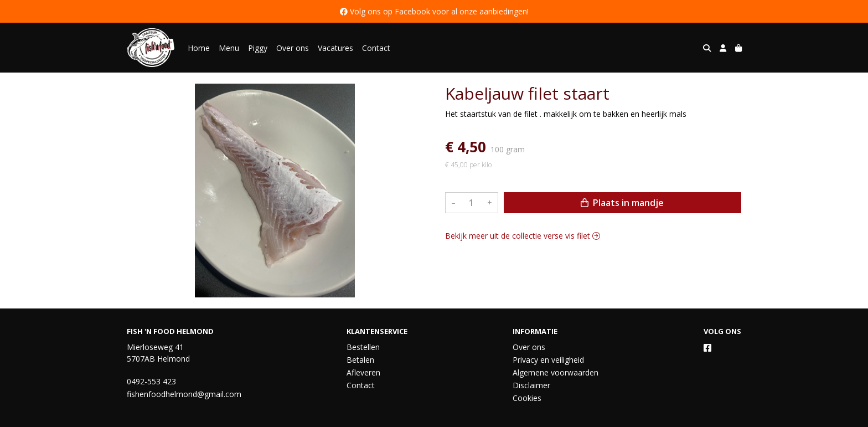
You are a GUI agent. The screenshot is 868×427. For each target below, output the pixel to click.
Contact (376, 48)
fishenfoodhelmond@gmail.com (184, 394)
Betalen (360, 360)
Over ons (293, 48)
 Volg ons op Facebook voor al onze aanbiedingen (433, 11)
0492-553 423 (151, 381)
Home (199, 48)
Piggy (258, 48)
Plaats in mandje (622, 203)
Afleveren (363, 372)
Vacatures (335, 48)
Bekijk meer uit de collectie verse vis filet (523, 236)
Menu (229, 48)
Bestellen (363, 347)
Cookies (527, 398)
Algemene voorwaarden (556, 372)
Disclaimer (531, 385)
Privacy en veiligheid (548, 360)
